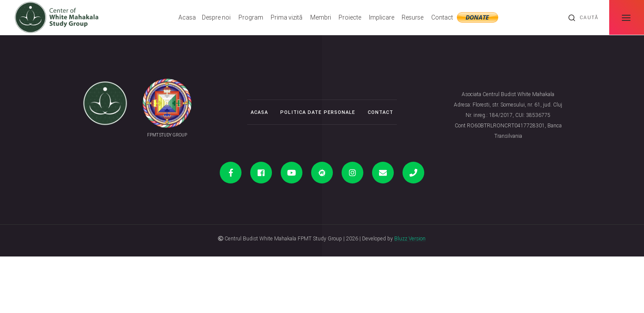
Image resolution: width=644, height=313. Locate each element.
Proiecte (350, 17)
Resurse (413, 17)
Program (251, 17)
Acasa (187, 17)
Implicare (382, 17)
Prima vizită (287, 17)
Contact (442, 17)
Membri (321, 17)
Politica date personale (318, 112)
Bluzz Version (410, 238)
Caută (583, 18)
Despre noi (216, 17)
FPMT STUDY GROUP (167, 135)
